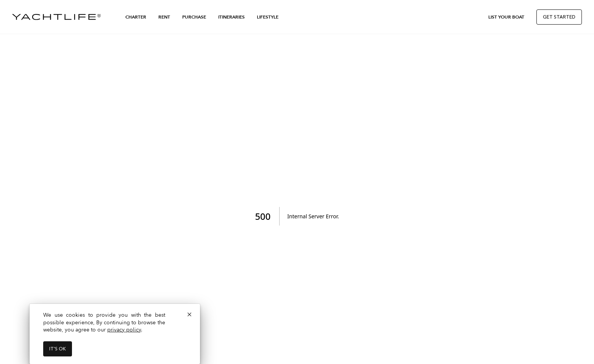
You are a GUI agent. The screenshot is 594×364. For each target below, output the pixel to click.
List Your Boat (506, 17)
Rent (164, 17)
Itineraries (231, 17)
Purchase (194, 17)
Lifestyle (268, 17)
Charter (136, 17)
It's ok (58, 349)
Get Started (559, 17)
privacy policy (124, 330)
